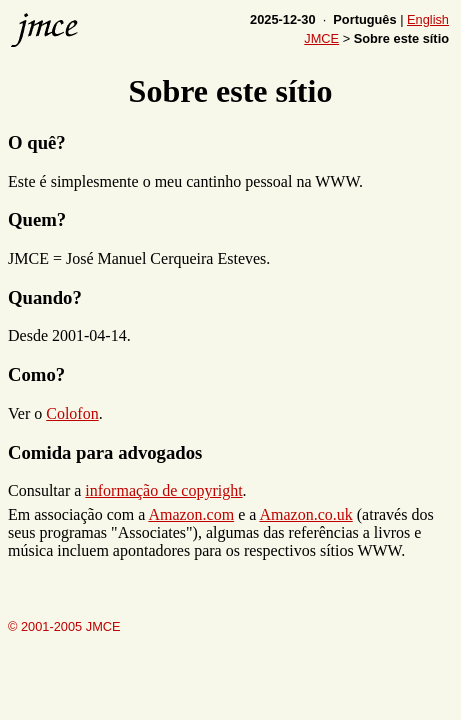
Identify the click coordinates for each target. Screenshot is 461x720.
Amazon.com (191, 514)
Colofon (72, 413)
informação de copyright (163, 490)
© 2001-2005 (64, 629)
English (428, 19)
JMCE (321, 38)
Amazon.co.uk (305, 514)
